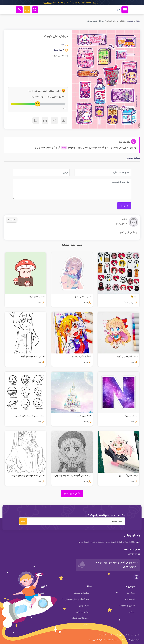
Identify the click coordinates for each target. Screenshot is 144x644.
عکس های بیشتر (72, 494)
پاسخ (12, 220)
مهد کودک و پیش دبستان (77, 599)
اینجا (64, 148)
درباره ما (131, 593)
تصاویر (130, 21)
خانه (138, 21)
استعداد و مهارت (82, 593)
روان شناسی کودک (81, 618)
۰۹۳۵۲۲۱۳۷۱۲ (130, 568)
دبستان (86, 624)
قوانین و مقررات (127, 606)
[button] (27, 10)
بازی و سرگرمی (83, 612)
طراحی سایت (133, 635)
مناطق (132, 612)
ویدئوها (40, 599)
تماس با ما (130, 599)
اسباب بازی (84, 606)
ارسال (125, 206)
